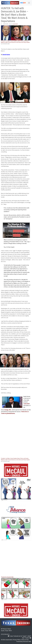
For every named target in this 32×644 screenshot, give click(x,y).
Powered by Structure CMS (24, 641)
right (14, 251)
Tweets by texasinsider (7, 577)
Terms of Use (25, 640)
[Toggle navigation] (29, 3)
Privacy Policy (17, 640)
